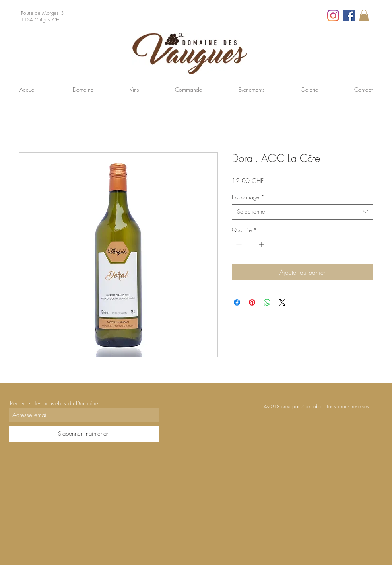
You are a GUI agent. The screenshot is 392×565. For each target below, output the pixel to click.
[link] (364, 16)
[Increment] (262, 244)
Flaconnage (248, 197)
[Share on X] (282, 302)
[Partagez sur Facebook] (237, 302)
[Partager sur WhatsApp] (267, 302)
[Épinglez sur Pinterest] (252, 302)
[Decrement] (238, 244)
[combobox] (302, 212)
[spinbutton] (250, 244)
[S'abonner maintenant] (84, 434)
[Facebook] (349, 16)
